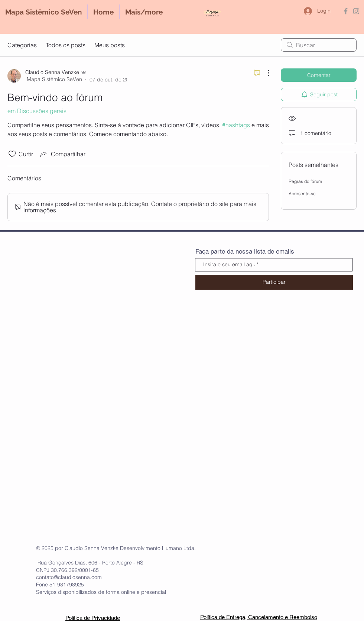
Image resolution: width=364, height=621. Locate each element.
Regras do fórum (305, 181)
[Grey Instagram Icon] (356, 11)
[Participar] (274, 282)
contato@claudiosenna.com (69, 577)
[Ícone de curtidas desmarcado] (12, 154)
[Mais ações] (264, 73)
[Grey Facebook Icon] (346, 11)
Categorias (22, 45)
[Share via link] (62, 154)
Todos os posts (66, 45)
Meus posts (110, 45)
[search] (319, 45)
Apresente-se (302, 194)
